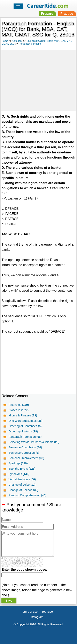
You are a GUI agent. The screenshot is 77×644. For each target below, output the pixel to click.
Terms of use (29, 612)
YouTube (47, 612)
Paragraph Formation (30, 44)
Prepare (47, 14)
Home (5, 41)
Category (17, 41)
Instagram (37, 617)
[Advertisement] (38, 80)
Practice (67, 14)
